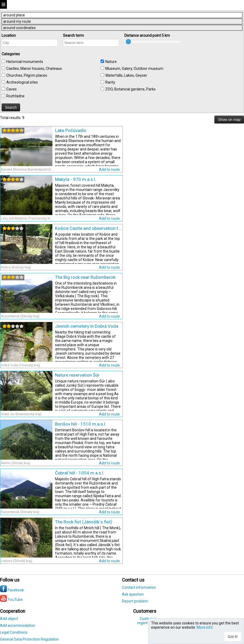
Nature (111, 62)
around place (14, 15)
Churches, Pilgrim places (27, 75)
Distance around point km (147, 35)
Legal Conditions (14, 632)
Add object (9, 619)
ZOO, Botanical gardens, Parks (130, 89)
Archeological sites (22, 82)
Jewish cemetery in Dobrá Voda (87, 326)
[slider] (13, 130)
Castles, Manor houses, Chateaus (34, 68)
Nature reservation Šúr (77, 375)
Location (9, 35)
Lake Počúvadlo (71, 130)
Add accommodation (18, 625)
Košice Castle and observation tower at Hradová (88, 228)
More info (205, 627)
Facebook (12, 590)
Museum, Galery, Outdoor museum (134, 68)
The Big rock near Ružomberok (85, 277)
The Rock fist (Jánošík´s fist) (84, 522)
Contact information (139, 587)
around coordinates (19, 28)
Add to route (109, 170)
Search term (73, 35)
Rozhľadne (15, 96)
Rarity (110, 82)
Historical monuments (25, 62)
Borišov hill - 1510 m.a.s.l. (81, 424)
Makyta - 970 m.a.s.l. (76, 179)
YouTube (11, 600)
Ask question (133, 594)
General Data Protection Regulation (29, 639)
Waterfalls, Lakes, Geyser (126, 75)
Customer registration (147, 621)
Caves (12, 89)
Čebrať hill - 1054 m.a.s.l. (80, 473)
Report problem (135, 601)
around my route (17, 21)
